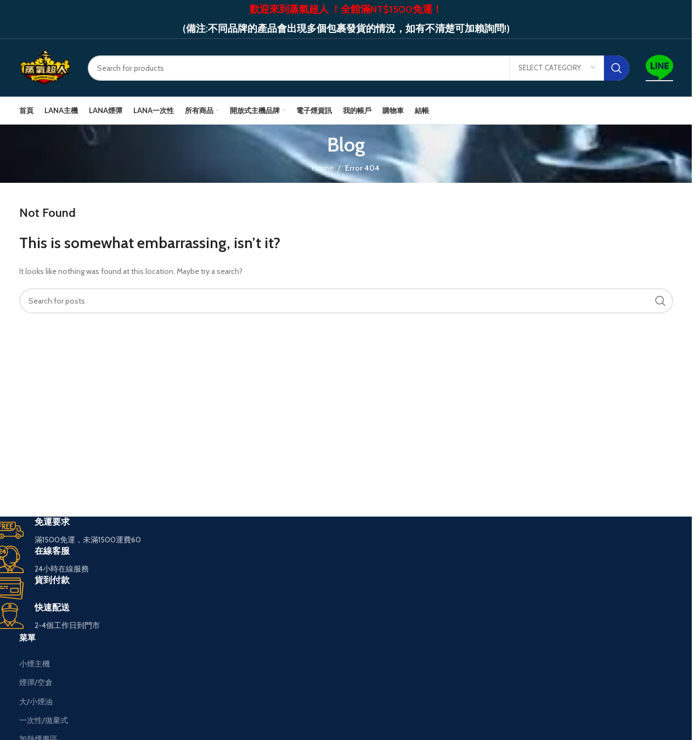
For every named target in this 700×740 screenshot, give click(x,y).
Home (323, 168)
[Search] (359, 68)
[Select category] (557, 68)
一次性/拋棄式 (44, 720)
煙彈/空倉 (36, 682)
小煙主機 (35, 664)
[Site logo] (45, 67)
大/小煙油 (36, 702)
